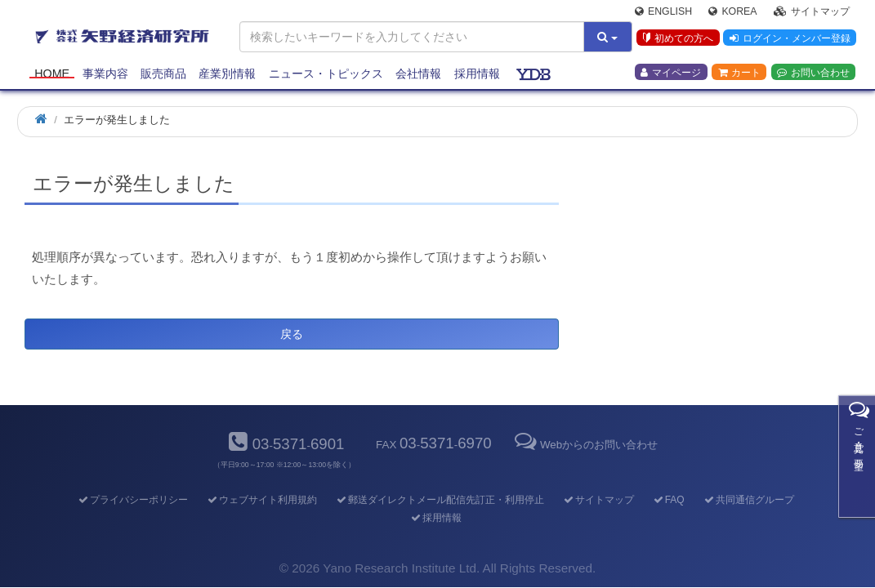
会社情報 (418, 75)
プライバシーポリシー (132, 500)
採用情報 (477, 75)
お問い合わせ (813, 74)
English (663, 13)
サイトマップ (812, 13)
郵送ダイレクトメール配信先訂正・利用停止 (439, 500)
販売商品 (163, 75)
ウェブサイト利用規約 (261, 500)
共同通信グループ (748, 500)
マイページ (671, 74)
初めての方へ (677, 40)
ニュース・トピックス (326, 75)
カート (739, 74)
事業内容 (105, 75)
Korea (732, 13)
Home (52, 75)
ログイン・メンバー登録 (789, 40)
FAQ (668, 500)
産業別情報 (227, 75)
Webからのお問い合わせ (585, 445)
